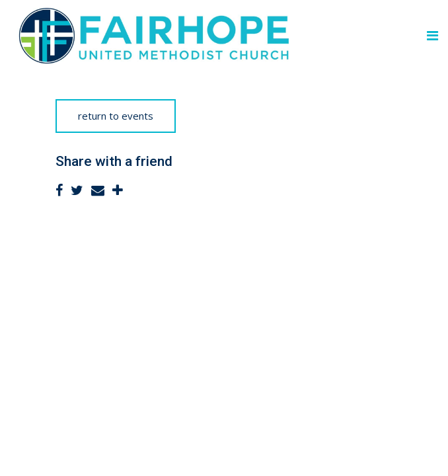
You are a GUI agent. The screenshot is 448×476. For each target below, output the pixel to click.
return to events (116, 116)
